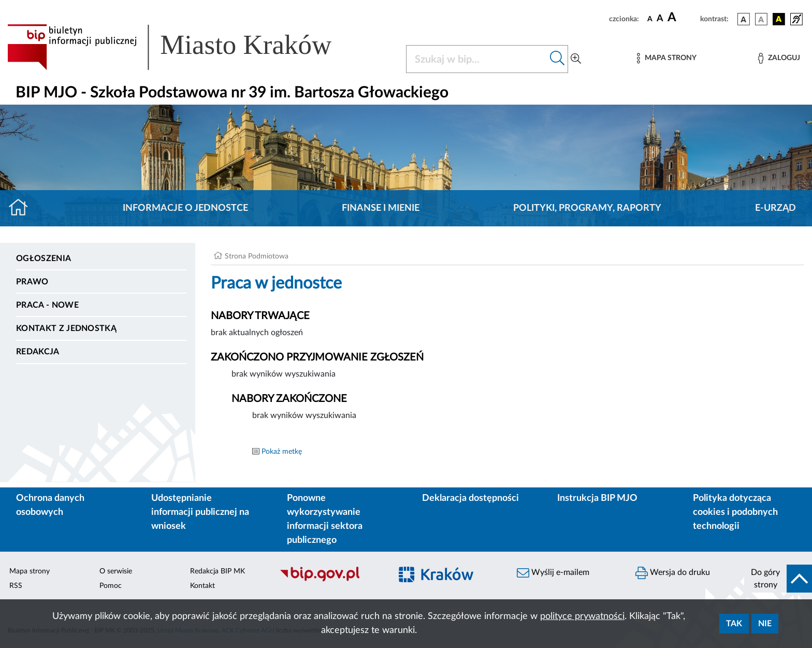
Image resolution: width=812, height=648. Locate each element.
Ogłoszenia (44, 258)
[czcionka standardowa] (650, 19)
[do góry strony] (778, 579)
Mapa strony (30, 571)
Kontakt (202, 586)
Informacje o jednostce (185, 208)
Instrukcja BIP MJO (597, 498)
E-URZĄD (775, 208)
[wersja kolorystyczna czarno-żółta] (779, 19)
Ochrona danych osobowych (50, 505)
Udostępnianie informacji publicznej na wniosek (200, 512)
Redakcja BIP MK (218, 571)
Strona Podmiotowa (257, 256)
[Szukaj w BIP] (477, 59)
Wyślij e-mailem (553, 573)
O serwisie (116, 571)
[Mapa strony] (666, 58)
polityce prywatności (582, 616)
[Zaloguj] (779, 58)
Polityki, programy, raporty (587, 208)
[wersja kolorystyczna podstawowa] (744, 19)
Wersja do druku (673, 573)
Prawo (32, 282)
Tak (734, 624)
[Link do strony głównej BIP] (184, 47)
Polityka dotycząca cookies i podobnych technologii (735, 512)
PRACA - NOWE (47, 305)
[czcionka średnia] (660, 19)
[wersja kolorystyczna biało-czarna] (761, 19)
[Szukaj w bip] (557, 59)
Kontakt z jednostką (66, 328)
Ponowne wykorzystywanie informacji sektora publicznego (325, 519)
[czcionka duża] (682, 18)
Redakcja (38, 352)
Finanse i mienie (381, 208)
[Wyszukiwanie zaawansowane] (576, 59)
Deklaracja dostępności (470, 498)
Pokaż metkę (282, 452)
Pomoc (111, 586)
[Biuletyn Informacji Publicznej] (330, 580)
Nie (765, 624)
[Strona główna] (23, 208)
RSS (16, 586)
